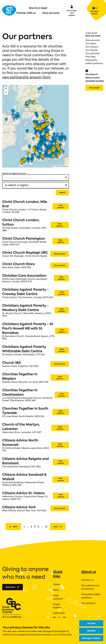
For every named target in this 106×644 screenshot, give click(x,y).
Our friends (92, 50)
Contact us (87, 580)
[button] (6, 89)
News (56, 590)
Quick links (58, 574)
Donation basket (95, 10)
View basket (94, 88)
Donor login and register (72, 10)
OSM (57, 166)
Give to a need (38, 8)
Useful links (59, 613)
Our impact (92, 47)
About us (89, 572)
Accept (91, 623)
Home (56, 584)
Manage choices (91, 638)
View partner (61, 206)
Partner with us (26, 13)
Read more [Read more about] (13, 587)
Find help (90, 57)
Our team (91, 43)
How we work (51, 13)
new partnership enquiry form (26, 77)
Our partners (92, 53)
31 (46, 527)
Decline (91, 631)
